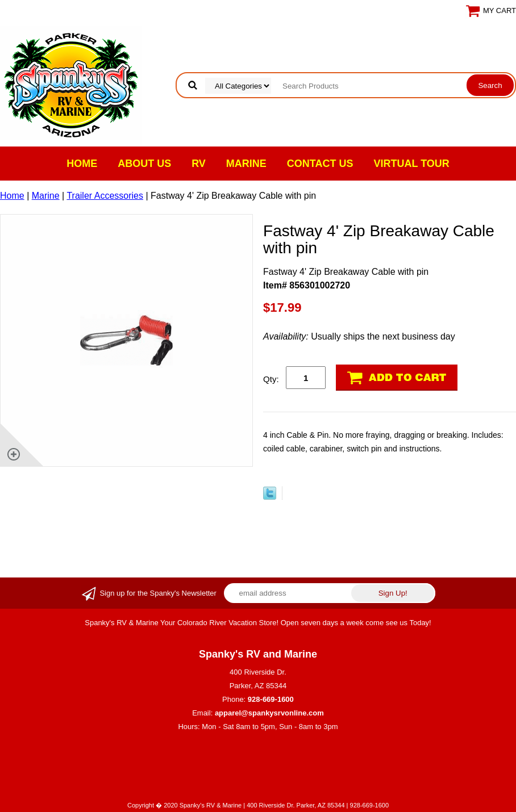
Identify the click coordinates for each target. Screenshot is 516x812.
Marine (246, 164)
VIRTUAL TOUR (412, 164)
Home (82, 164)
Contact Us (320, 164)
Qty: (271, 379)
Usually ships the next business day (359, 336)
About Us (144, 164)
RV (199, 164)
